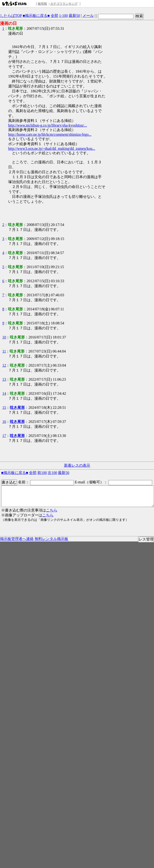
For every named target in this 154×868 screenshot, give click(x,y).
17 (4, 436)
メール (88, 16)
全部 (54, 16)
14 (4, 393)
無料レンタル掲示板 (51, 539)
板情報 (42, 4)
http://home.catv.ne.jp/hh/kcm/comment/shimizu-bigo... (50, 134)
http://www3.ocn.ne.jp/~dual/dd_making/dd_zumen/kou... (52, 148)
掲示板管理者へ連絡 (17, 539)
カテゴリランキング (64, 4)
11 (4, 351)
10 (4, 337)
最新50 (74, 16)
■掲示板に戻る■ (36, 16)
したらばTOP (11, 16)
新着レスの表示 (77, 465)
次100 (52, 473)
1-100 (63, 16)
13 (4, 379)
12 (4, 365)
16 (4, 422)
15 (4, 408)
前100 (42, 473)
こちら (52, 510)
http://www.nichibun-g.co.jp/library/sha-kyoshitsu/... (48, 125)
